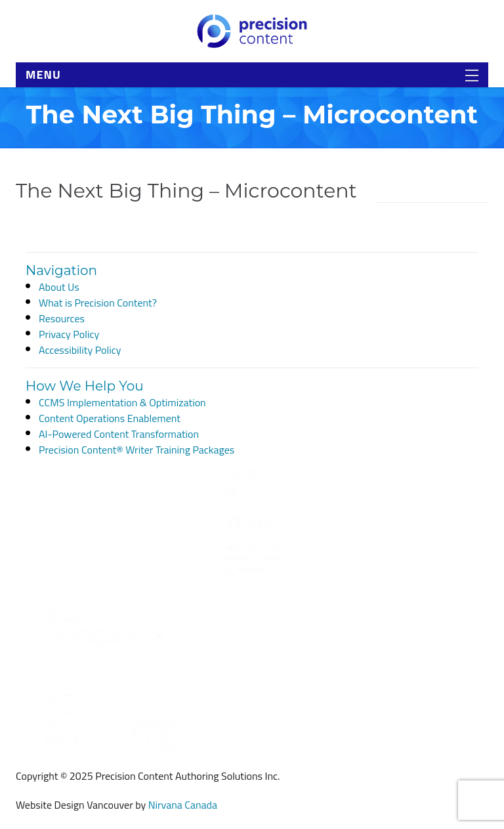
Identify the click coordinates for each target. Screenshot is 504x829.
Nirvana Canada (183, 805)
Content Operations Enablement (110, 418)
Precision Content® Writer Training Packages (136, 450)
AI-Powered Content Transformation (119, 434)
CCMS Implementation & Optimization (122, 402)
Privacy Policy (69, 334)
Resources (62, 318)
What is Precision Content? (98, 303)
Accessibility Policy (80, 350)
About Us (59, 287)
